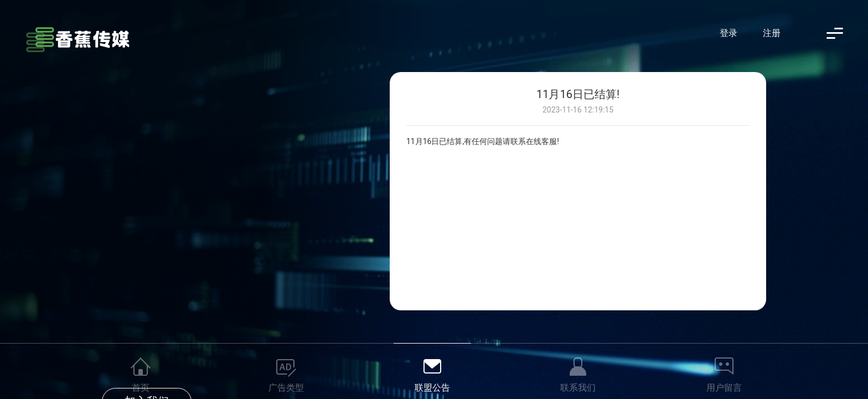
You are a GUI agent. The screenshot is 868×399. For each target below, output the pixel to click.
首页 (141, 388)
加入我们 (147, 202)
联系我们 (578, 388)
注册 (772, 33)
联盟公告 (432, 388)
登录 (728, 33)
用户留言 (724, 388)
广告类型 (286, 388)
